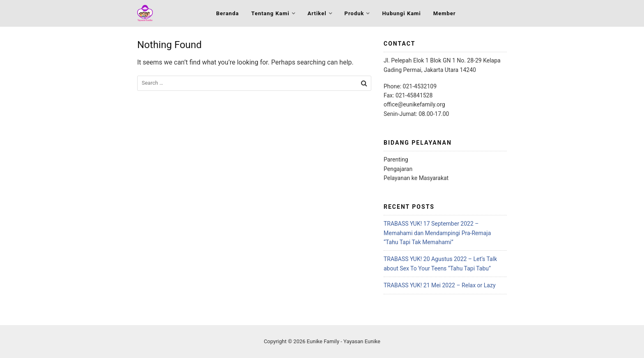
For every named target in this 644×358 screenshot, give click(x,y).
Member (445, 13)
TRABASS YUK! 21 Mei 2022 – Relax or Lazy (440, 285)
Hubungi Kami (401, 13)
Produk (354, 13)
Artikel (317, 13)
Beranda (227, 13)
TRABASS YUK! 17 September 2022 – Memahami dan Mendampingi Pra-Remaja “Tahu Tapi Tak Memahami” (437, 233)
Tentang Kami (270, 13)
